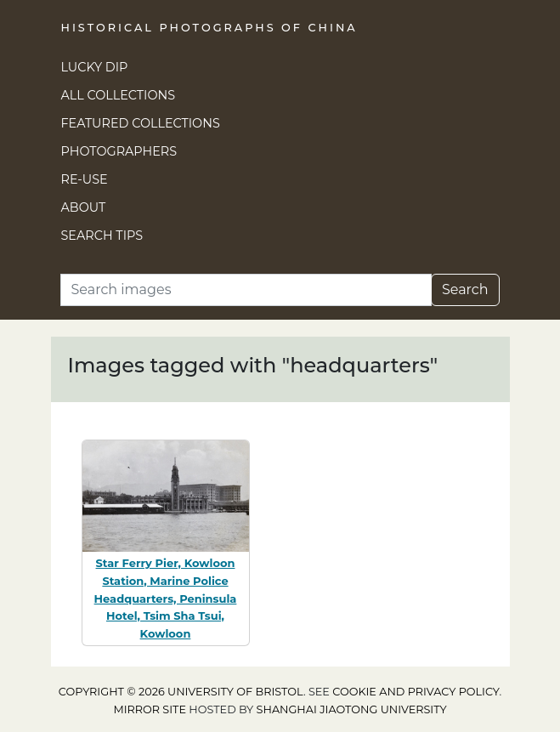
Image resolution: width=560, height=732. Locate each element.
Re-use (85, 179)
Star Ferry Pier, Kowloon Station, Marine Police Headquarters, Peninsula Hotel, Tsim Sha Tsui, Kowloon (166, 598)
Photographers (119, 151)
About (84, 207)
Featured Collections (141, 123)
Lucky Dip (95, 67)
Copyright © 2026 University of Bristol (181, 692)
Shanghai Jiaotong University (352, 709)
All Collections (119, 95)
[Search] (246, 290)
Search (465, 289)
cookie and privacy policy (416, 692)
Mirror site (150, 709)
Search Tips (102, 235)
